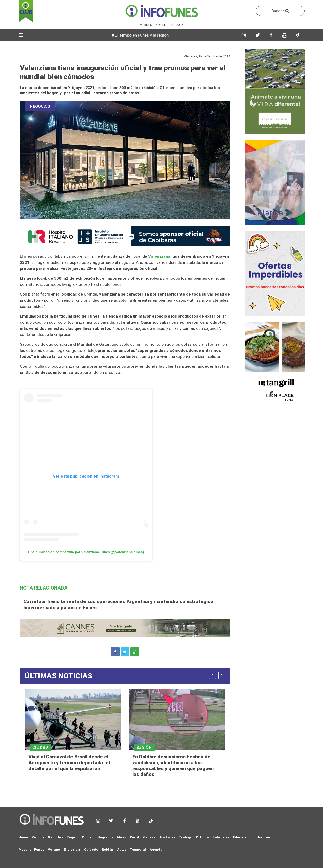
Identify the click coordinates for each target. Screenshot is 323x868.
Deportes (56, 837)
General (150, 837)
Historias (168, 837)
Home (23, 837)
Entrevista (72, 850)
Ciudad (88, 837)
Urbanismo (263, 837)
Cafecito (91, 850)
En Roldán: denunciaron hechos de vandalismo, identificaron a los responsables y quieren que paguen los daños (173, 766)
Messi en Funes (31, 850)
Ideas (122, 837)
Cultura (38, 837)
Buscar (280, 11)
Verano (54, 850)
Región (72, 837)
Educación (242, 837)
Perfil (135, 837)
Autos (122, 850)
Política (202, 837)
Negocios (105, 837)
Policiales (221, 837)
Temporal (138, 850)
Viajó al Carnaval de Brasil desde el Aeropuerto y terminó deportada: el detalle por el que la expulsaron (69, 763)
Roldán (108, 850)
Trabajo (186, 837)
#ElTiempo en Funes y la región (149, 35)
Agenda (156, 850)
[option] (73, 731)
